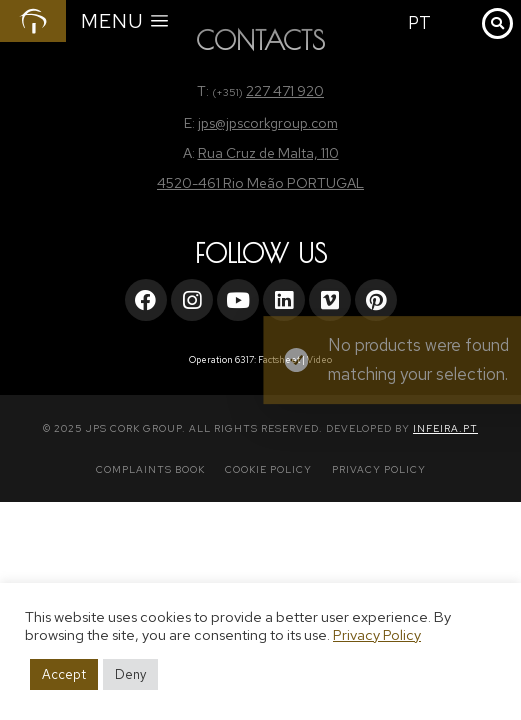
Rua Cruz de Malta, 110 (268, 153)
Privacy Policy (377, 634)
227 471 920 (285, 91)
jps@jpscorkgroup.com (268, 123)
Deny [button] (130, 674)
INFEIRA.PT (445, 428)
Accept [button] (64, 674)
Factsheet (279, 360)
